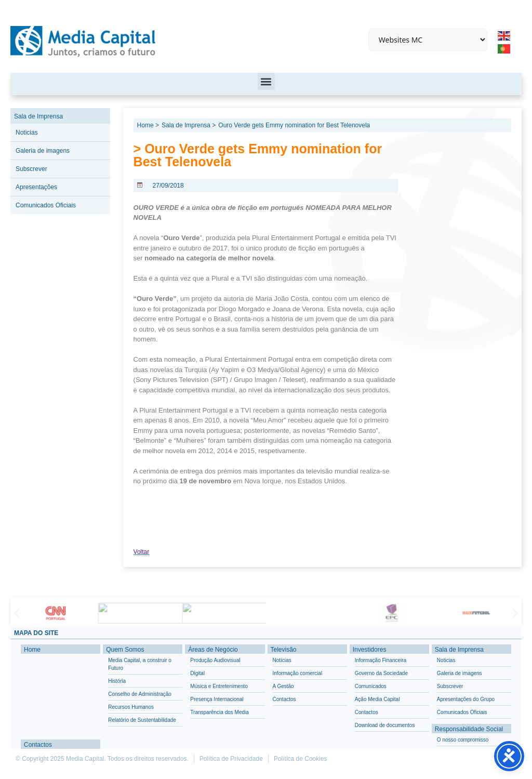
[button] (266, 81)
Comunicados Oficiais (46, 205)
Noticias (27, 133)
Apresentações (36, 187)
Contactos (38, 745)
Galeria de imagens (43, 151)
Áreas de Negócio (213, 650)
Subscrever (31, 169)
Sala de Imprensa (38, 116)
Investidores (370, 650)
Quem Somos (125, 650)
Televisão (284, 650)
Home (32, 650)
